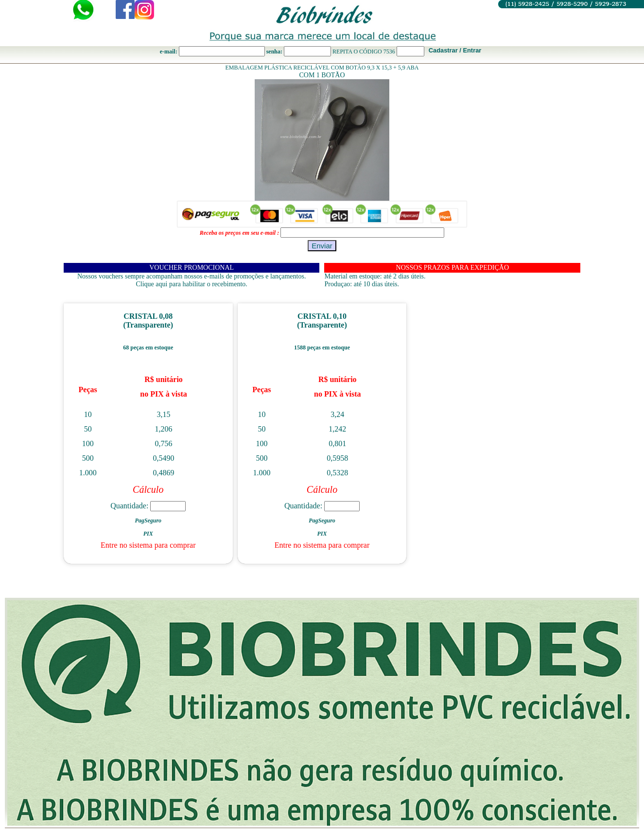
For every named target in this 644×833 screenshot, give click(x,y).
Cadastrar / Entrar (455, 50)
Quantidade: (148, 506)
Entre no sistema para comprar (148, 545)
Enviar (322, 246)
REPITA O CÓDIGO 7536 (364, 52)
